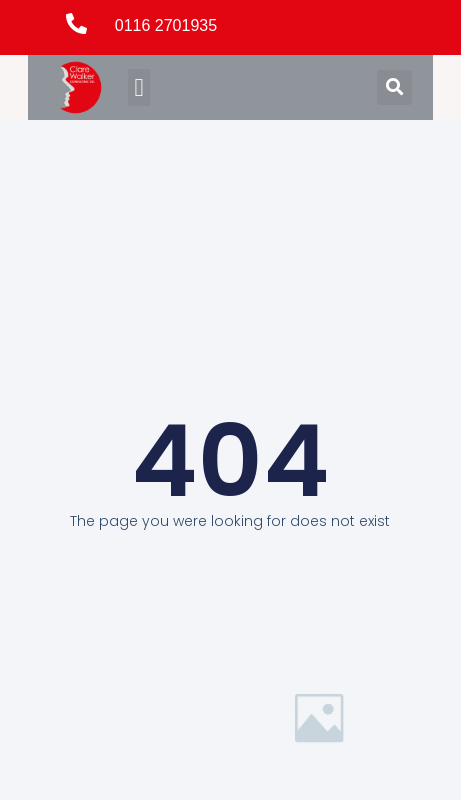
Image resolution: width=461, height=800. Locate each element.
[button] (139, 88)
